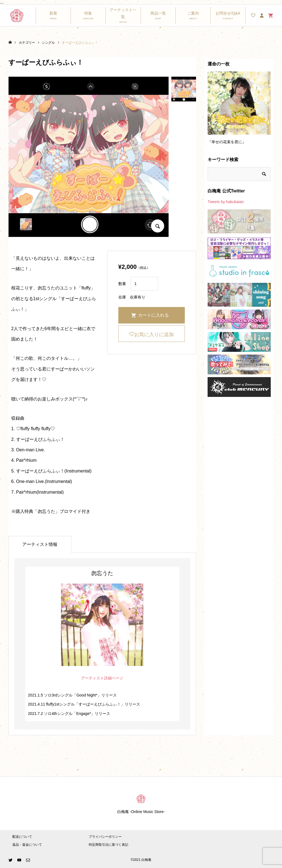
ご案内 (193, 13)
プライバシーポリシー (105, 837)
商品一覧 (158, 13)
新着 (53, 13)
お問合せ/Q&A (228, 13)
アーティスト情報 (40, 544)
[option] (239, 110)
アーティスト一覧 (123, 13)
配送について (22, 837)
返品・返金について (27, 845)
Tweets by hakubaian (226, 202)
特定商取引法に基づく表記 (108, 845)
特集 (88, 13)
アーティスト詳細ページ (102, 678)
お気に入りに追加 (154, 335)
